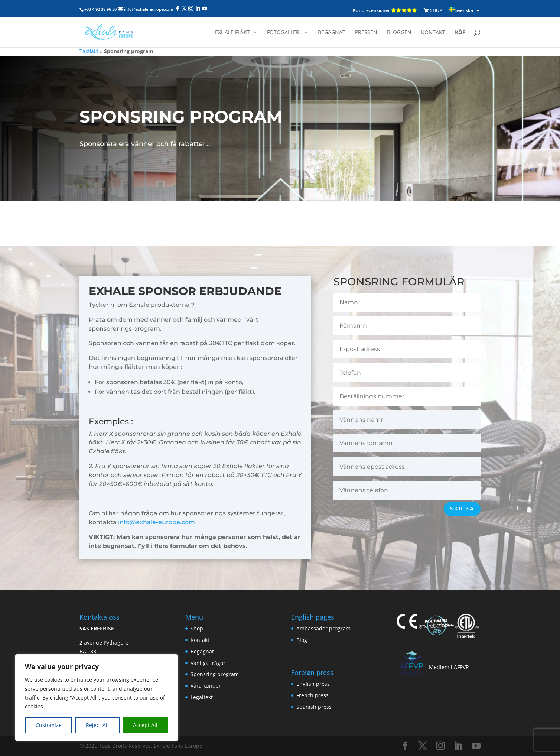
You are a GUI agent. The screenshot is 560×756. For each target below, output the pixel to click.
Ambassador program (323, 628)
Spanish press (314, 707)
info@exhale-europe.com (157, 522)
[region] (97, 698)
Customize (49, 725)
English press (313, 684)
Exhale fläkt (232, 33)
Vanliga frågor (208, 663)
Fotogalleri (284, 33)
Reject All (97, 725)
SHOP (433, 10)
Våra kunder (206, 686)
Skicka (462, 509)
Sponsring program (215, 674)
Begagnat (332, 33)
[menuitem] (465, 11)
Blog (302, 640)
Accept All (145, 725)
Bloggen (399, 33)
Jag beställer (278, 218)
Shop (197, 628)
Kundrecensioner (385, 10)
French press (312, 695)
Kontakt (433, 33)
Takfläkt (89, 51)
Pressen (366, 33)
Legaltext (202, 697)
